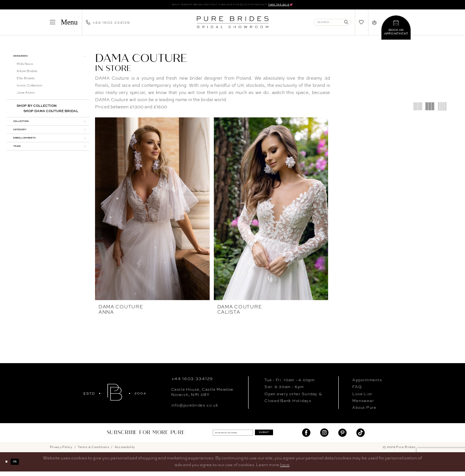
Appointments (367, 384)
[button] (63, 24)
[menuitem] (63, 24)
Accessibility (125, 451)
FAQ (357, 391)
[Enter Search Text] (332, 24)
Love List (362, 398)
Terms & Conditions (93, 451)
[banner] (232, 24)
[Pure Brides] (115, 397)
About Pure (364, 411)
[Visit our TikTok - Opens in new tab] (361, 437)
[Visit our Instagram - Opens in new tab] (324, 437)
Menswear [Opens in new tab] (363, 405)
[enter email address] (228, 437)
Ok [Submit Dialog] (20, 466)
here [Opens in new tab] (285, 470)
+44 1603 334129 (192, 383)
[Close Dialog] (8, 467)
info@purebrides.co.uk (195, 409)
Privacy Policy (61, 451)
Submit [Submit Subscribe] (275, 437)
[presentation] (152, 210)
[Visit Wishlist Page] (361, 24)
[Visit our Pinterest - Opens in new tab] (342, 437)
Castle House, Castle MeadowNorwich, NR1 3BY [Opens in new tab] (202, 396)
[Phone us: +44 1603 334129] (108, 24)
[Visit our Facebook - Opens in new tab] (306, 437)
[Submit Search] (346, 24)
